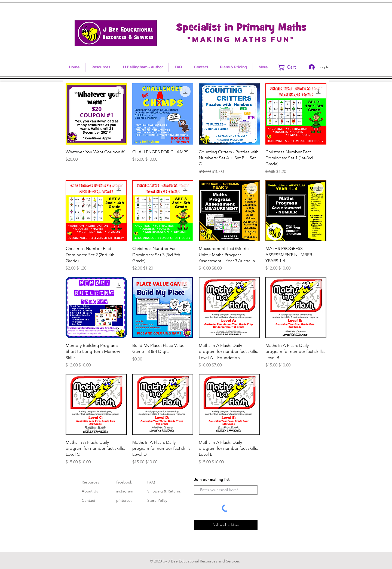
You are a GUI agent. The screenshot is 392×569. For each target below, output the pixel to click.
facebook (124, 482)
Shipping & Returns (164, 491)
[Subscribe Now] (226, 525)
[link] (290, 67)
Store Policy (157, 500)
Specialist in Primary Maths (241, 28)
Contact (88, 500)
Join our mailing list (212, 479)
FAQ (151, 482)
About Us (90, 491)
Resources (90, 482)
